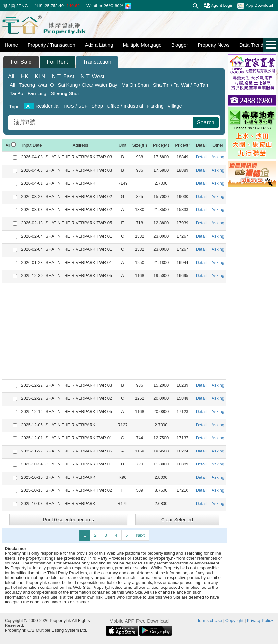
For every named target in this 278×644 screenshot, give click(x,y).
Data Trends (253, 45)
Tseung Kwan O (37, 85)
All (11, 76)
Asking (218, 157)
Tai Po (17, 93)
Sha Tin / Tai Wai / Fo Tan (181, 85)
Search (206, 123)
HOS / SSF (76, 106)
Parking (155, 106)
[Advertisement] (114, 331)
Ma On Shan (135, 85)
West (93, 76)
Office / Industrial (125, 106)
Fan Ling (37, 93)
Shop (97, 106)
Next (140, 535)
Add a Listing (99, 45)
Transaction (97, 62)
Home (11, 45)
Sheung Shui (65, 93)
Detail (201, 157)
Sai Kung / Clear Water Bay (88, 85)
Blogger (180, 45)
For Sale (21, 62)
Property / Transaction (51, 45)
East (63, 76)
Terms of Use (210, 620)
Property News (213, 45)
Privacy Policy (260, 620)
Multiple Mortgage (142, 45)
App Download (255, 6)
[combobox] (101, 123)
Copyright (235, 620)
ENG (23, 6)
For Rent (57, 62)
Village (175, 106)
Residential (48, 106)
